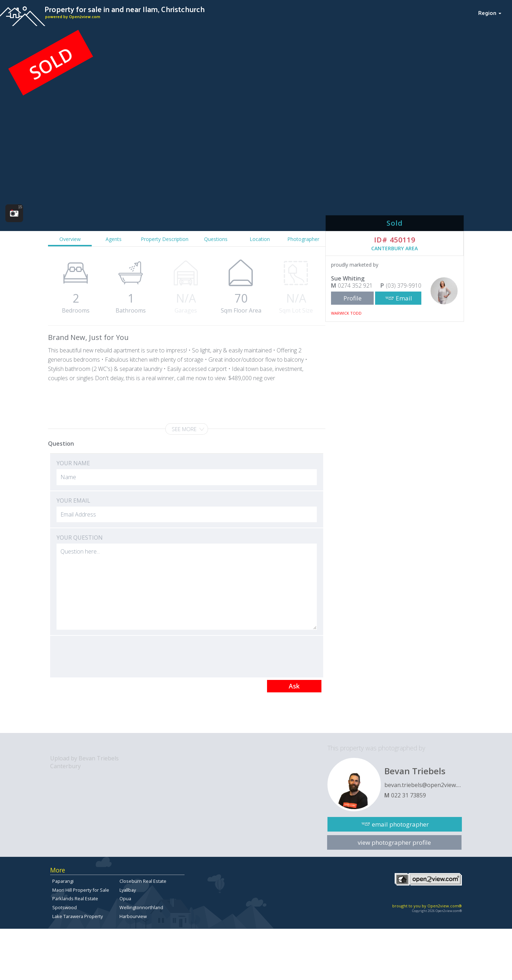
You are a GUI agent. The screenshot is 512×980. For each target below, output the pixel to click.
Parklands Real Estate (75, 898)
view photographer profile (394, 842)
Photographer (303, 239)
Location (260, 239)
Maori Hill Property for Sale (81, 890)
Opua (125, 898)
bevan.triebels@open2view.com (423, 785)
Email (404, 298)
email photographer (400, 824)
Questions (216, 239)
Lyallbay (128, 890)
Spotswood (65, 907)
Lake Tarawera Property (78, 916)
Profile (353, 298)
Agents (114, 239)
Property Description (165, 239)
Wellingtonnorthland (141, 907)
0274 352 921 (355, 285)
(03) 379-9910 (404, 285)
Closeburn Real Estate (143, 881)
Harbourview (133, 916)
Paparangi (63, 881)
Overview (70, 239)
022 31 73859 (409, 795)
